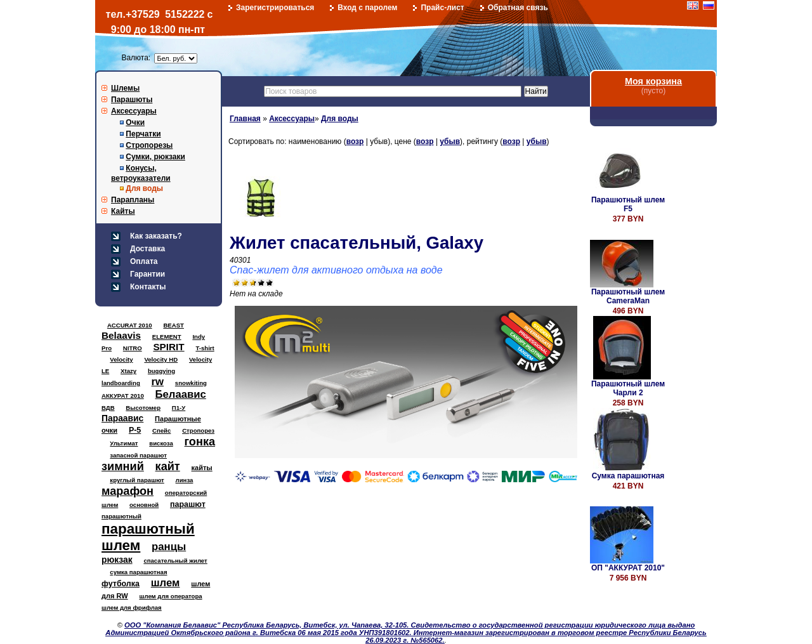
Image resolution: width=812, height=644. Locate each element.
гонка (200, 442)
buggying (161, 371)
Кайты (123, 211)
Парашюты (132, 100)
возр (355, 141)
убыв (450, 141)
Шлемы (125, 88)
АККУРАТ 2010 (123, 396)
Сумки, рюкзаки (155, 157)
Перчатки (143, 134)
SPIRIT (168, 347)
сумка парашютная (138, 572)
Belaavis (121, 335)
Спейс (161, 430)
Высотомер (143, 408)
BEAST (174, 325)
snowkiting (191, 383)
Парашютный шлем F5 (628, 204)
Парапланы (133, 200)
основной (144, 505)
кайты (202, 468)
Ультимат (124, 443)
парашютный (121, 516)
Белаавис (181, 394)
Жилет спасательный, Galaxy (357, 243)
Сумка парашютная (628, 476)
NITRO (133, 348)
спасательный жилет (175, 561)
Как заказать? (156, 236)
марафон (128, 491)
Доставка (147, 249)
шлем (166, 583)
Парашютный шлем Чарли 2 (628, 388)
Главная (245, 119)
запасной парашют (138, 455)
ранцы (169, 547)
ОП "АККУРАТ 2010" (628, 568)
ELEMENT (167, 337)
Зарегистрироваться (275, 8)
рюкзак (117, 560)
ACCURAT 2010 (130, 325)
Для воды (144, 188)
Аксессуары (134, 111)
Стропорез (198, 430)
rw (158, 382)
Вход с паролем (367, 8)
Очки (135, 122)
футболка (121, 584)
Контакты (148, 287)
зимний (123, 466)
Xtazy (128, 371)
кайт (168, 466)
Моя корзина (653, 81)
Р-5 (135, 430)
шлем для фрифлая (132, 608)
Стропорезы (149, 145)
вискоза (161, 443)
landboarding (121, 383)
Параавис (122, 418)
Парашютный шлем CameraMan (628, 296)
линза (185, 480)
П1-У (179, 408)
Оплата (144, 261)
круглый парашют (137, 480)
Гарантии (147, 274)
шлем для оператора (170, 596)
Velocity (121, 359)
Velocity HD (161, 359)
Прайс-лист (442, 8)
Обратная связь (518, 8)
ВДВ (108, 408)
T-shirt (205, 348)
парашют (188, 504)
